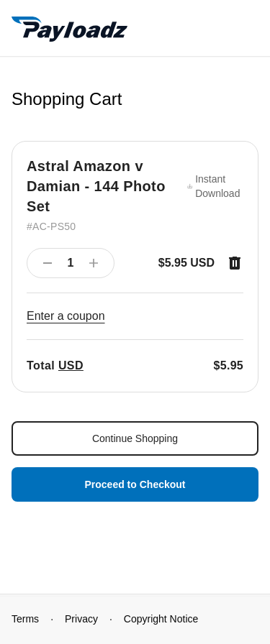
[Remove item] (235, 263)
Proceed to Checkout (135, 484)
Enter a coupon (66, 316)
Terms (25, 619)
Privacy (81, 619)
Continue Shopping (135, 438)
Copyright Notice (161, 619)
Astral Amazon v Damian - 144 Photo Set (96, 186)
